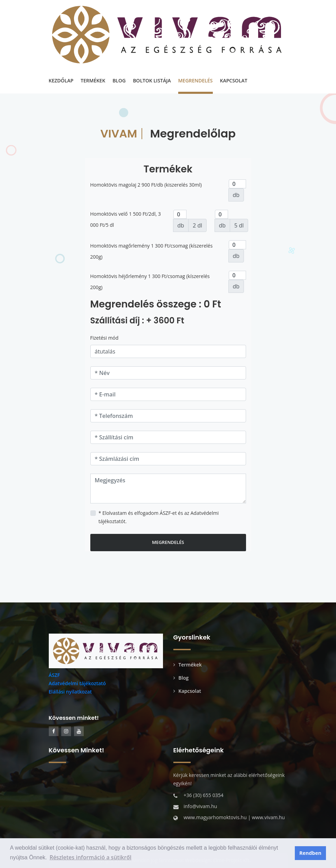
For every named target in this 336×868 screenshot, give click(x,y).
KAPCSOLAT (234, 80)
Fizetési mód (105, 338)
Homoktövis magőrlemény (120, 246)
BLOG (119, 80)
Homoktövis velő (109, 214)
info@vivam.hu (201, 806)
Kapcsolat (187, 691)
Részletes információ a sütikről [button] (90, 857)
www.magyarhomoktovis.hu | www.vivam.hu (234, 817)
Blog (181, 678)
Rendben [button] (310, 853)
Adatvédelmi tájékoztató (77, 683)
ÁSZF (54, 675)
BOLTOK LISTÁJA (152, 80)
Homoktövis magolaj (113, 185)
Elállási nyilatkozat (70, 692)
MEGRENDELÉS (196, 80)
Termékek (188, 665)
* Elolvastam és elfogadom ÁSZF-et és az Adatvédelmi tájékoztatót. (159, 517)
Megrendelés (168, 542)
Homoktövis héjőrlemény (119, 276)
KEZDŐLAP (61, 80)
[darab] (237, 184)
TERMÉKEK (93, 80)
